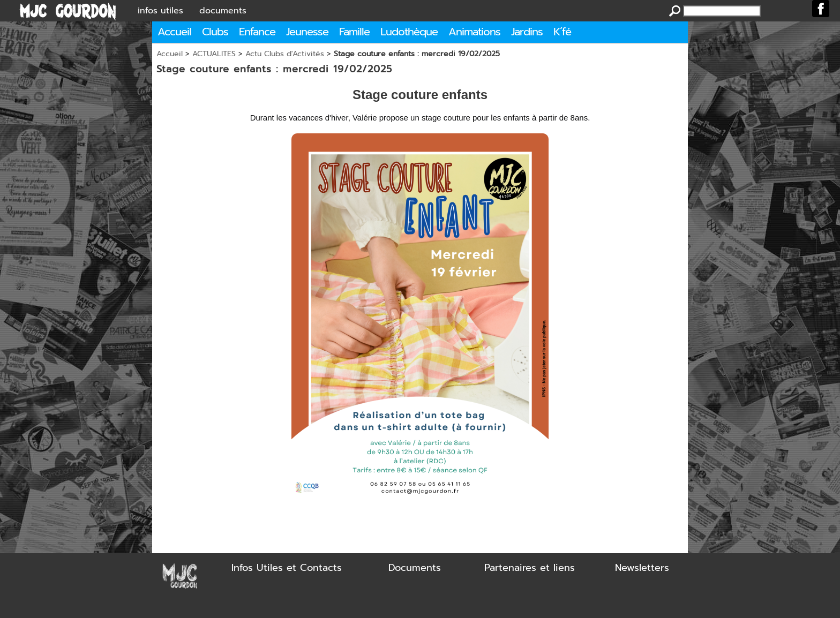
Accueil (174, 32)
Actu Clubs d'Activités (285, 54)
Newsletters (642, 568)
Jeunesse (307, 32)
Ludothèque (409, 32)
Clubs (215, 32)
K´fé (562, 32)
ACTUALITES (214, 54)
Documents (415, 568)
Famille (354, 32)
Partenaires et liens (530, 568)
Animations (474, 32)
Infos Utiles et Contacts (287, 568)
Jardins (527, 32)
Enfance (257, 32)
